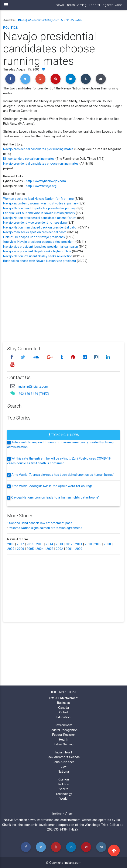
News (60, 5)
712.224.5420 (71, 20)
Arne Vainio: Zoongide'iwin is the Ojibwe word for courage (52, 486)
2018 (11, 544)
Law (64, 767)
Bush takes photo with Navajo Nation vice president (40, 261)
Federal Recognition (64, 730)
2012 (69, 544)
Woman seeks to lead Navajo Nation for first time (39, 199)
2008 (107, 544)
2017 (20, 544)
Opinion (64, 779)
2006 (20, 549)
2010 (88, 544)
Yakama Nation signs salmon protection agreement (45, 528)
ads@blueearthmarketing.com (38, 20)
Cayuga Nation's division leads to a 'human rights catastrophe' (55, 497)
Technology (64, 794)
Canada (63, 708)
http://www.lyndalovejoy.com (46, 181)
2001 (69, 549)
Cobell (64, 712)
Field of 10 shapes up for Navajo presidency (35, 237)
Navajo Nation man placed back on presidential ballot (40, 227)
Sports (64, 789)
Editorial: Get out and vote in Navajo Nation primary (40, 213)
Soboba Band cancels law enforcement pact (40, 523)
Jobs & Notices (64, 762)
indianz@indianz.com (33, 386)
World (63, 798)
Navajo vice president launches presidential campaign (41, 246)
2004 (40, 549)
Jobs (119, 5)
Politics (11, 28)
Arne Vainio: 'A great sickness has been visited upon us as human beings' (63, 475)
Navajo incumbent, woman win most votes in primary (41, 203)
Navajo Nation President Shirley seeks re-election (38, 256)
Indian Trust (64, 752)
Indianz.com (73, 863)
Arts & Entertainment (63, 698)
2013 (59, 544)
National (64, 771)
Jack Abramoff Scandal (63, 757)
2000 (79, 549)
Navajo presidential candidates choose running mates (41, 163)
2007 (11, 549)
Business (63, 703)
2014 (50, 544)
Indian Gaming (76, 5)
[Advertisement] (63, 300)
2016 (30, 544)
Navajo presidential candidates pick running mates (38, 149)
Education (63, 717)
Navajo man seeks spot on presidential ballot (35, 232)
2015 (40, 544)
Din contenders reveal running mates (29, 159)
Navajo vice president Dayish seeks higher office (37, 251)
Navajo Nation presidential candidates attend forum (40, 218)
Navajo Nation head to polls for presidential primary (40, 208)
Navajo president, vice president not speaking (35, 222)
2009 (98, 544)
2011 (79, 544)
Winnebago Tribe (96, 825)
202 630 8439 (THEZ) (34, 394)
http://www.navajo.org (41, 186)
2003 (50, 549)
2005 (30, 549)
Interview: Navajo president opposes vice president (39, 242)
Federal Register (101, 5)
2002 (59, 549)
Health (64, 739)
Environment (64, 725)
